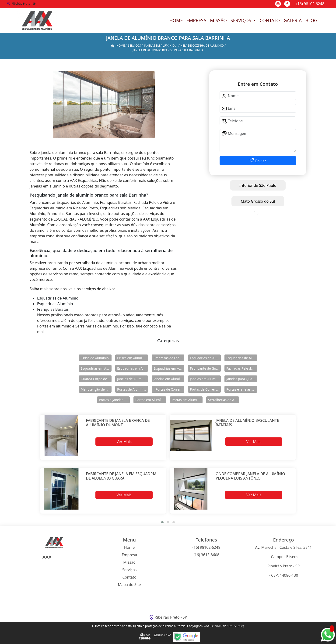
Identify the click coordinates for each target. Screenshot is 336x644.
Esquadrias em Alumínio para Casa (133, 368)
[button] (162, 522)
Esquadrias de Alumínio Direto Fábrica (242, 358)
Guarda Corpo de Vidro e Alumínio (96, 379)
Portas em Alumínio (150, 400)
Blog (311, 20)
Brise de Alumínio (95, 358)
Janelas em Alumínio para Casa (205, 379)
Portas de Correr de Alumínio (205, 389)
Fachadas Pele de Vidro (242, 368)
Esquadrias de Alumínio (205, 358)
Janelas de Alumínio (132, 379)
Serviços (241, 20)
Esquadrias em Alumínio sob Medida (169, 368)
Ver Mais (124, 442)
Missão (218, 20)
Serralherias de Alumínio (224, 400)
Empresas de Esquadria (169, 358)
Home (176, 20)
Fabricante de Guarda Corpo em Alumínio (205, 368)
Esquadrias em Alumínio (96, 368)
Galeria (293, 20)
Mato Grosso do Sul (258, 201)
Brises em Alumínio (132, 358)
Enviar (260, 161)
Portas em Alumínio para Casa (187, 400)
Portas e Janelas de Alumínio (242, 389)
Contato (270, 20)
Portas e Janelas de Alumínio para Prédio (114, 400)
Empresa (196, 20)
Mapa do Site (129, 585)
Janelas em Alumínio (169, 379)
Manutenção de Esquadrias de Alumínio (96, 389)
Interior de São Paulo (258, 185)
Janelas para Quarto (241, 379)
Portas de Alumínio (132, 389)
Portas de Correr (168, 389)
